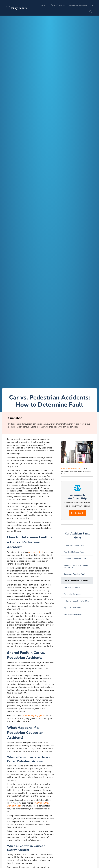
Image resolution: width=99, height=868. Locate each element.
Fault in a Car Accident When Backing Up (76, 566)
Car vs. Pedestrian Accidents (76, 581)
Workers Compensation (80, 5)
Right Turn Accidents (72, 608)
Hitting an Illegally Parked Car (76, 601)
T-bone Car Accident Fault (75, 559)
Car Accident (56, 5)
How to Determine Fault (74, 545)
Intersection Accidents (73, 614)
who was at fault (36, 552)
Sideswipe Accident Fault (74, 574)
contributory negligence (34, 716)
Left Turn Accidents (72, 588)
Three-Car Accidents (72, 594)
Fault (79, 469)
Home (42, 5)
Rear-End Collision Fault (74, 552)
